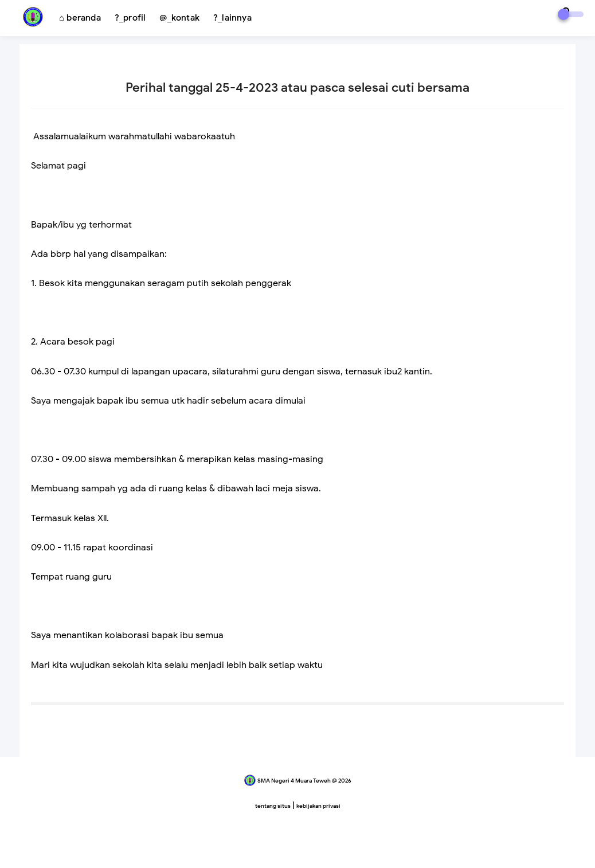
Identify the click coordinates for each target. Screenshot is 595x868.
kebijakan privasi (318, 806)
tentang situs (273, 806)
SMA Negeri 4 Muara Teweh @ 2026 (304, 781)
